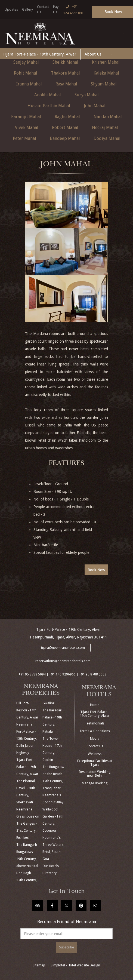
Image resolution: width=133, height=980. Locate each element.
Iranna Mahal (29, 84)
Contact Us (43, 9)
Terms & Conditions (95, 731)
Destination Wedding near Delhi (95, 774)
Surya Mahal (87, 95)
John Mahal (95, 106)
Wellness (95, 754)
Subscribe (66, 947)
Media (95, 739)
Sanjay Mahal (26, 62)
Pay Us (56, 9)
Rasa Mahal (66, 84)
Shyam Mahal (104, 84)
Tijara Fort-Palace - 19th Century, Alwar (39, 54)
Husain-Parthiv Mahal (49, 106)
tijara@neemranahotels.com (63, 648)
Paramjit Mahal (26, 117)
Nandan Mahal (108, 117)
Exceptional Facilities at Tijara (95, 763)
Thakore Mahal (65, 73)
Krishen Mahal (106, 62)
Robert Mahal (65, 128)
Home (95, 705)
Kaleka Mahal (106, 73)
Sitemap (39, 965)
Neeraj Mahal (105, 128)
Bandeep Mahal (65, 138)
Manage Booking (95, 783)
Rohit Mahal (26, 73)
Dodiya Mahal (107, 138)
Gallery (27, 9)
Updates (11, 9)
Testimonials (95, 723)
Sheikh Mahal (65, 62)
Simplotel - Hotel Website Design (75, 965)
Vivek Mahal (27, 128)
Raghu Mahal (67, 117)
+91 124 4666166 (73, 9)
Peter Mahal (24, 138)
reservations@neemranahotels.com (63, 661)
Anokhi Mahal (48, 95)
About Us (93, 54)
